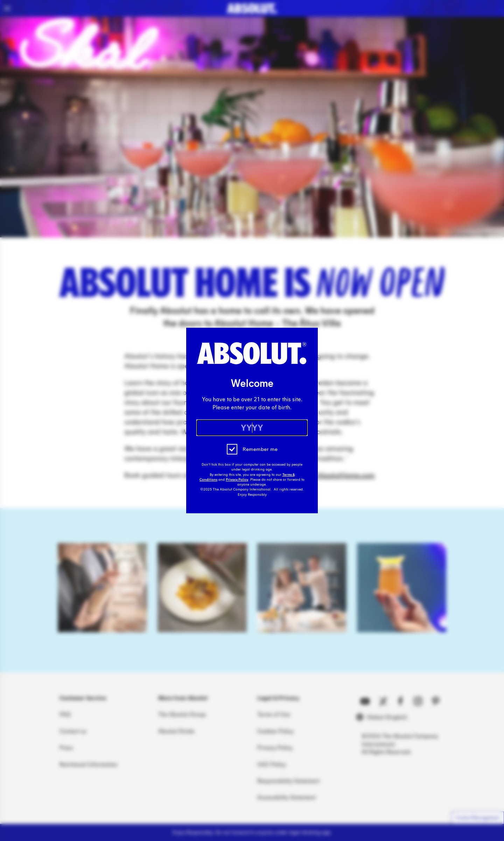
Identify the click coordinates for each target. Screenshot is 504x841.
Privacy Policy (237, 480)
